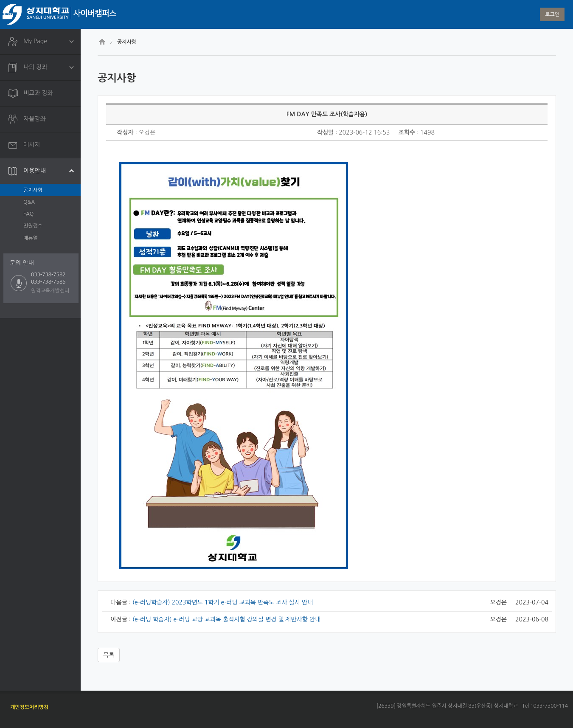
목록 (109, 655)
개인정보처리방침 (29, 707)
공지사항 (33, 190)
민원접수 (33, 226)
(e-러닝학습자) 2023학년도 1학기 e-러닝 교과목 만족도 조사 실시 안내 (223, 602)
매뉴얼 (31, 238)
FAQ (28, 214)
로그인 (552, 14)
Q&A (29, 202)
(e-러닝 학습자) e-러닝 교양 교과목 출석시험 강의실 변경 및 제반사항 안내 (226, 619)
